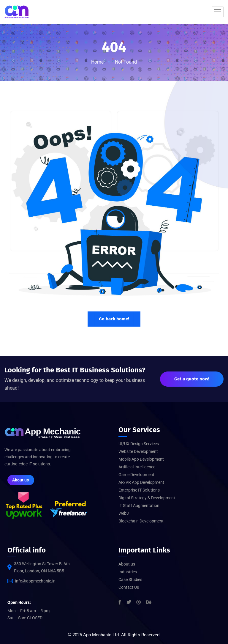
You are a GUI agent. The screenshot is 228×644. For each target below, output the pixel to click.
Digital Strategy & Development (147, 498)
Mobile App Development (141, 459)
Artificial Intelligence (137, 467)
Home (97, 62)
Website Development (138, 451)
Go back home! (114, 319)
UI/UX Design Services (139, 444)
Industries (128, 572)
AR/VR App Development (141, 482)
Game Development (136, 475)
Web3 (124, 513)
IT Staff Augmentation (139, 506)
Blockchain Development (141, 521)
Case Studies (130, 580)
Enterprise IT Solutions (139, 490)
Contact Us (129, 587)
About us (127, 564)
